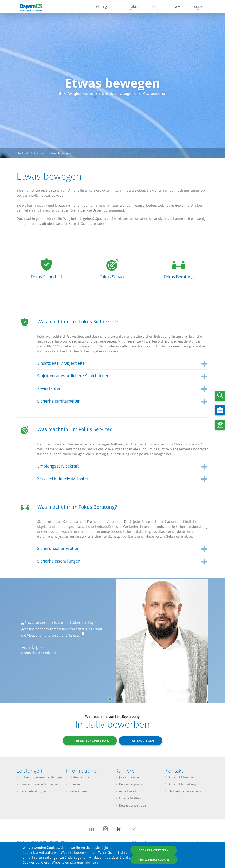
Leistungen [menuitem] (100, 7)
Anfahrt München (182, 777)
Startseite (23, 153)
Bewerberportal (131, 784)
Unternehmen (80, 777)
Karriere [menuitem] (156, 7)
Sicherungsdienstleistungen (41, 777)
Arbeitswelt (128, 791)
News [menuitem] (178, 7)
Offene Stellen (130, 798)
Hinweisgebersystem (185, 791)
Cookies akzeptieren (154, 850)
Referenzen (78, 791)
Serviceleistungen (34, 791)
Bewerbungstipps (133, 805)
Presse (75, 784)
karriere (40, 153)
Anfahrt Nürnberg (182, 784)
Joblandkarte (129, 777)
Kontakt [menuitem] (196, 7)
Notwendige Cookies (154, 860)
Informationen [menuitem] (129, 7)
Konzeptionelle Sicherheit (40, 784)
